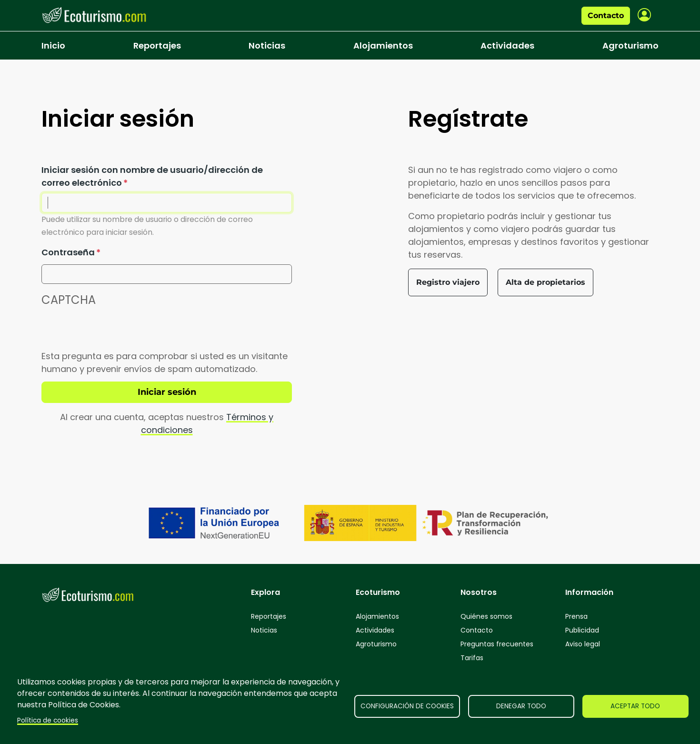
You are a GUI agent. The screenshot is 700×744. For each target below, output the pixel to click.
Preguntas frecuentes (497, 644)
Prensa (576, 616)
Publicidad (582, 630)
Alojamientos (383, 45)
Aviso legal (583, 644)
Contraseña (68, 252)
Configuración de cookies (407, 706)
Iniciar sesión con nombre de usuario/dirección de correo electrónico (152, 176)
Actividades (507, 45)
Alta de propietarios (545, 282)
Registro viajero (448, 282)
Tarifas (472, 658)
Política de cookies (48, 720)
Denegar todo (521, 706)
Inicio (53, 45)
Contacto (606, 15)
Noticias (267, 45)
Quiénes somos (486, 616)
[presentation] (114, 331)
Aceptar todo (635, 706)
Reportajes (157, 45)
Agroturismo (630, 45)
